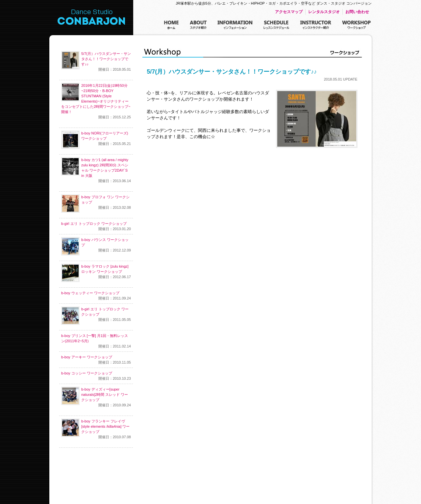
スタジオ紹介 (198, 25)
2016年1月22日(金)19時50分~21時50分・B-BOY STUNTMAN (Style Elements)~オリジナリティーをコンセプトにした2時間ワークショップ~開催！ (96, 101)
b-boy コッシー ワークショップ (96, 376)
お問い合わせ (357, 12)
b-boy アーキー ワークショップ (96, 360)
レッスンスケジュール (276, 25)
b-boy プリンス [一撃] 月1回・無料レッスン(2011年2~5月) (96, 341)
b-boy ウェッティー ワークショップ (96, 296)
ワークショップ (357, 25)
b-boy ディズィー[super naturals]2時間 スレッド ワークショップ (96, 397)
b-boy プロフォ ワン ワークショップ (96, 204)
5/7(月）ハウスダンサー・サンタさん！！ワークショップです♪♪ (96, 61)
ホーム (172, 25)
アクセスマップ (289, 12)
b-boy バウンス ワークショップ (96, 246)
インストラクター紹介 (316, 25)
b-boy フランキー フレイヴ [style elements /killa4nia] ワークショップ (96, 429)
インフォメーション (235, 25)
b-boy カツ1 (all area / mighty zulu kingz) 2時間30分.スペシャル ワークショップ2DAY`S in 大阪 (96, 170)
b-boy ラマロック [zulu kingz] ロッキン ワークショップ (96, 273)
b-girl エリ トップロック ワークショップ (96, 227)
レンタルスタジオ (324, 12)
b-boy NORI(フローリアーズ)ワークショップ (96, 140)
